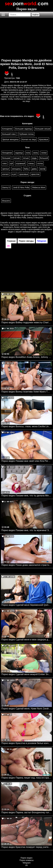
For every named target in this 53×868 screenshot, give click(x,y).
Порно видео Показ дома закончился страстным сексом (27, 565)
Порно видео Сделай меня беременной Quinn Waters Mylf (27, 605)
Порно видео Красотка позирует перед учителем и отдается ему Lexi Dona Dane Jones (27, 847)
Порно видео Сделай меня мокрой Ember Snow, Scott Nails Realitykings (27, 674)
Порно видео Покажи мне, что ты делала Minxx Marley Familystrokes (27, 496)
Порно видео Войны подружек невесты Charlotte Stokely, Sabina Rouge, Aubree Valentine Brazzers (27, 322)
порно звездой (38, 232)
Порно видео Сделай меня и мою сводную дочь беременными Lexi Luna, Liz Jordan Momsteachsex (27, 640)
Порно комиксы (27, 860)
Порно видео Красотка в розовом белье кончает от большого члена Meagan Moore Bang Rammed (27, 743)
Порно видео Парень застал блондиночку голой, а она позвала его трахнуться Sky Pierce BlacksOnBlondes (27, 812)
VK (26, 865)
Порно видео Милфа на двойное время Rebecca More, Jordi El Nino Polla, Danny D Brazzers (26, 64)
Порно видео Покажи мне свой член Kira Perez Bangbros (27, 461)
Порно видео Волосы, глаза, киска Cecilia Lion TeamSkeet (27, 426)
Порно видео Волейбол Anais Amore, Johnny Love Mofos (27, 357)
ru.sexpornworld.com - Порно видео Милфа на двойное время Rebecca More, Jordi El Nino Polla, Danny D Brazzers (27, 215)
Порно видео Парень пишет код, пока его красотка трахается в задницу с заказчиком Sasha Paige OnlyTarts (27, 778)
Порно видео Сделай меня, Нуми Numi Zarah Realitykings (27, 709)
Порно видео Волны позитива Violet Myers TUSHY (27, 392)
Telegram (27, 863)
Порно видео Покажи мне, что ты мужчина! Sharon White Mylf (27, 530)
